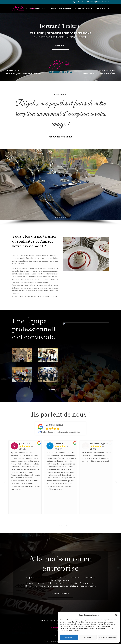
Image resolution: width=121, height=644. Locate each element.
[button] (116, 615)
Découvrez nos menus (60, 137)
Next (116, 478)
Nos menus (43, 9)
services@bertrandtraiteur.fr (23, 74)
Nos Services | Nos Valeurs (61, 9)
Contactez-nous (102, 9)
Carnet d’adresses (83, 9)
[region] (60, 187)
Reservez (60, 46)
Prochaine (52, 390)
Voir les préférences (108, 637)
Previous (5, 478)
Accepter (69, 637)
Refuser (88, 637)
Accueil (32, 9)
